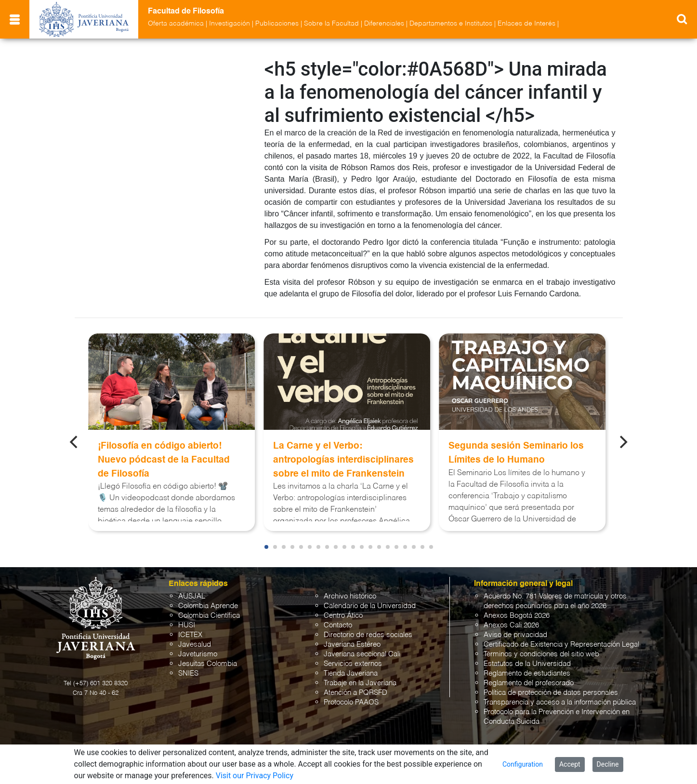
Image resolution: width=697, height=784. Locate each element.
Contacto (338, 625)
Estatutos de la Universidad (527, 664)
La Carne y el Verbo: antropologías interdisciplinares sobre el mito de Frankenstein (343, 460)
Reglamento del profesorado (529, 683)
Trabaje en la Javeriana (360, 683)
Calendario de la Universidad (370, 606)
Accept (570, 764)
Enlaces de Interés (526, 24)
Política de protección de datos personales (551, 693)
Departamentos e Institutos (451, 24)
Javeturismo (198, 654)
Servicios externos (353, 664)
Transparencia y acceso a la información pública (560, 702)
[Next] (622, 442)
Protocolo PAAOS (351, 702)
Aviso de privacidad (515, 635)
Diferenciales (384, 24)
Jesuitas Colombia (208, 664)
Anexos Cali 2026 (511, 625)
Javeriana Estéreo (352, 644)
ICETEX (190, 635)
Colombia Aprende (208, 606)
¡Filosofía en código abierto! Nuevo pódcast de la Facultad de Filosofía (164, 460)
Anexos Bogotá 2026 (517, 616)
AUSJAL (192, 596)
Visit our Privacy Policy (255, 776)
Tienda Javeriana (351, 673)
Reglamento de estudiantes (527, 673)
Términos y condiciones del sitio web (541, 654)
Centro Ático (343, 616)
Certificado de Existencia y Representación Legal (561, 644)
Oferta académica (176, 24)
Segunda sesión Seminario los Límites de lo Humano (516, 453)
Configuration (523, 764)
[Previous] (75, 442)
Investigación (230, 24)
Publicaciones (277, 24)
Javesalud (195, 644)
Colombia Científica (209, 616)
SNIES (188, 673)
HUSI (187, 625)
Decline (608, 764)
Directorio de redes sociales (368, 635)
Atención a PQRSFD (355, 693)
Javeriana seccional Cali (362, 654)
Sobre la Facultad (331, 24)
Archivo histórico (350, 596)
